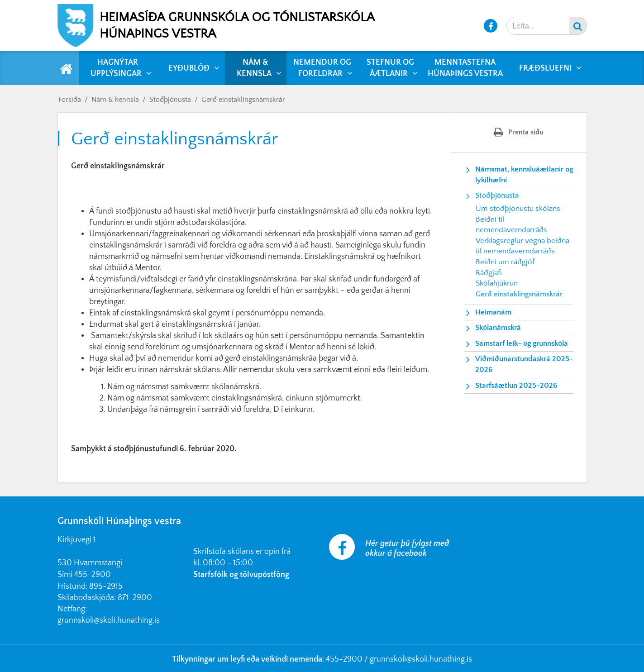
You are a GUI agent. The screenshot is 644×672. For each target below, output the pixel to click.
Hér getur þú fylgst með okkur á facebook (407, 548)
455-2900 (93, 575)
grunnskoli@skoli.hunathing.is (109, 620)
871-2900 (135, 598)
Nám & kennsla (115, 100)
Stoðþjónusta (170, 100)
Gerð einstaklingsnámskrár (243, 100)
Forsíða (70, 100)
